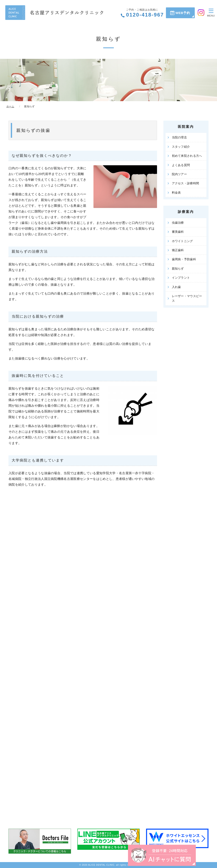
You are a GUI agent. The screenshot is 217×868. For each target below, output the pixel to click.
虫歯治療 (178, 223)
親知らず (178, 269)
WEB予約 (183, 13)
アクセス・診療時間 (186, 183)
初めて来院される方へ (187, 156)
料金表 (176, 193)
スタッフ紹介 (181, 147)
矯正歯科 (178, 250)
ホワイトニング (182, 241)
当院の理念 (179, 137)
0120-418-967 (145, 13)
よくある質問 (181, 165)
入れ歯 (176, 287)
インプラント (181, 278)
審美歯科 (178, 232)
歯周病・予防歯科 (184, 259)
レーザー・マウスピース (187, 298)
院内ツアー (179, 174)
